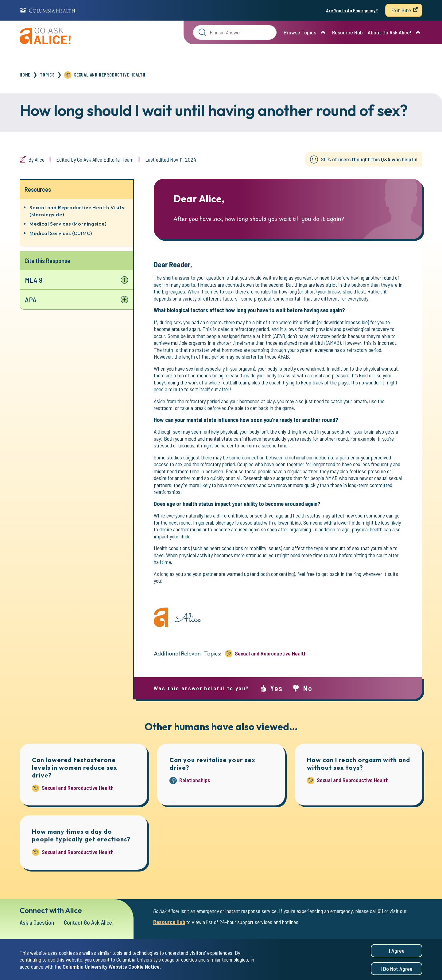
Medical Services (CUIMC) (61, 233)
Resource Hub (347, 32)
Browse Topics (300, 32)
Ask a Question (37, 922)
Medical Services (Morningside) (68, 224)
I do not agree (397, 969)
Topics (47, 75)
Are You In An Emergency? (352, 10)
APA (31, 300)
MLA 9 (34, 280)
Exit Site (401, 10)
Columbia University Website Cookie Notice (111, 966)
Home (25, 75)
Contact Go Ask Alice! (91, 922)
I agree (397, 950)
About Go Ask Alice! (390, 32)
